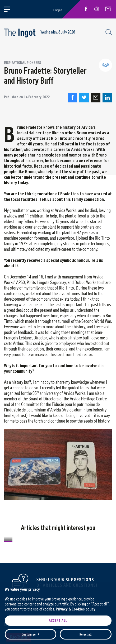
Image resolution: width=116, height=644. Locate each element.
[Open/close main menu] (10, 9)
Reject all (85, 607)
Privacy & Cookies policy (76, 582)
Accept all (58, 593)
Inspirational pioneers (22, 63)
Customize (30, 607)
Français (58, 10)
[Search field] (108, 32)
